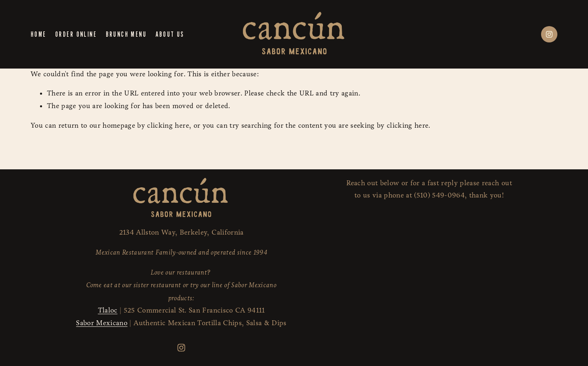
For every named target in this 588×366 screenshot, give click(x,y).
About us (170, 34)
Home (39, 34)
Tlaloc (108, 310)
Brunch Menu (126, 34)
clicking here (168, 125)
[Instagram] (549, 34)
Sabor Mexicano (102, 323)
